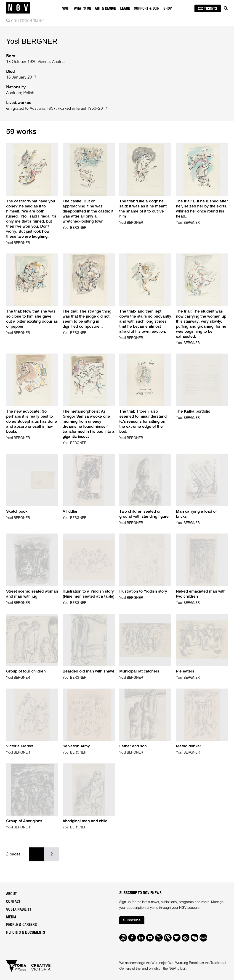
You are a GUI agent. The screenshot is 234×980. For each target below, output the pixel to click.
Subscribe (132, 920)
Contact (13, 902)
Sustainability (19, 909)
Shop (168, 8)
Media (11, 917)
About (11, 894)
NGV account (189, 908)
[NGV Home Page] (18, 8)
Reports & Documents (26, 933)
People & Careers (21, 925)
